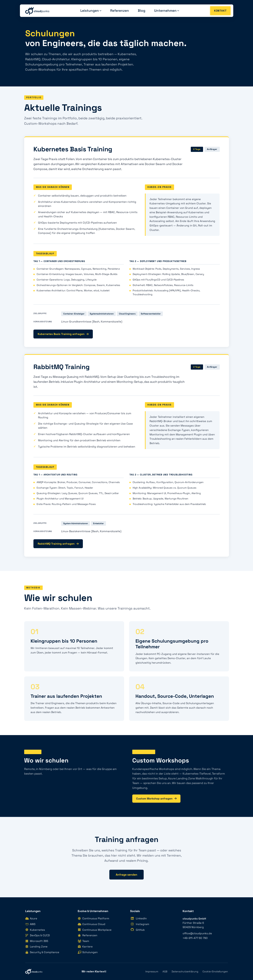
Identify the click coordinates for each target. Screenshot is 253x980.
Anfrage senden (126, 875)
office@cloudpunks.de (197, 933)
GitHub (137, 930)
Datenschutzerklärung (185, 971)
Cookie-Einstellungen (215, 971)
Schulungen (88, 952)
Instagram (140, 924)
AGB (165, 971)
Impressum (152, 971)
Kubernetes (35, 930)
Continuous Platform (93, 918)
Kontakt (220, 11)
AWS (30, 924)
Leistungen (91, 11)
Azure (31, 918)
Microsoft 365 (37, 941)
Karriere (85, 946)
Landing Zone (36, 946)
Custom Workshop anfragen (156, 798)
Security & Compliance (42, 952)
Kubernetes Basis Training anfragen (63, 334)
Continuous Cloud (91, 924)
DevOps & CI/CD (38, 935)
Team (83, 941)
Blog (142, 11)
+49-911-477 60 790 (195, 938)
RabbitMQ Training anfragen (58, 544)
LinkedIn (138, 918)
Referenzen (120, 11)
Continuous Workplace (95, 930)
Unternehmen (167, 11)
